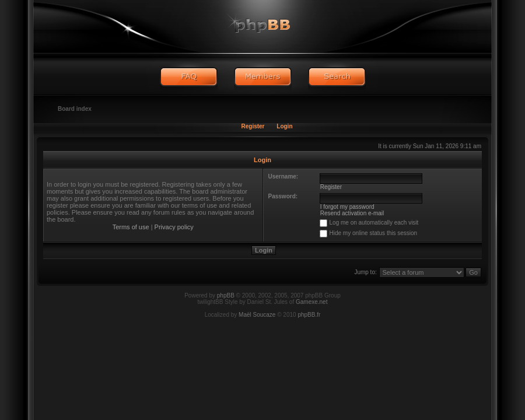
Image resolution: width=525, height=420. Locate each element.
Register (253, 126)
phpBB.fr (309, 315)
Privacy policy (174, 227)
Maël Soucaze (257, 315)
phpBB (226, 295)
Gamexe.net (311, 302)
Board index (75, 109)
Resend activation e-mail (352, 213)
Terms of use (131, 227)
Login (284, 126)
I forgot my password (347, 207)
